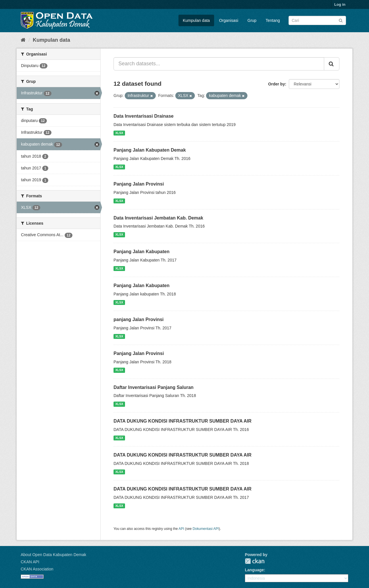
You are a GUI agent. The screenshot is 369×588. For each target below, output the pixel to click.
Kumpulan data (196, 20)
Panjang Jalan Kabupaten (142, 252)
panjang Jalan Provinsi (139, 319)
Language (254, 570)
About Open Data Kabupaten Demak (53, 555)
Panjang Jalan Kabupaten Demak (150, 150)
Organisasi (229, 20)
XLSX (119, 133)
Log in (340, 4)
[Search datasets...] (219, 64)
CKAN (255, 561)
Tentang (273, 20)
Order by (276, 84)
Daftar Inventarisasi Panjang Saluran (153, 387)
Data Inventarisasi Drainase (144, 116)
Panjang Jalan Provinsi (139, 184)
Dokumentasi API (206, 529)
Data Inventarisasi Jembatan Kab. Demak (158, 218)
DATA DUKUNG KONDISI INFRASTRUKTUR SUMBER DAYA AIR (182, 421)
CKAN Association (37, 569)
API (181, 529)
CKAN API (30, 562)
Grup (252, 20)
